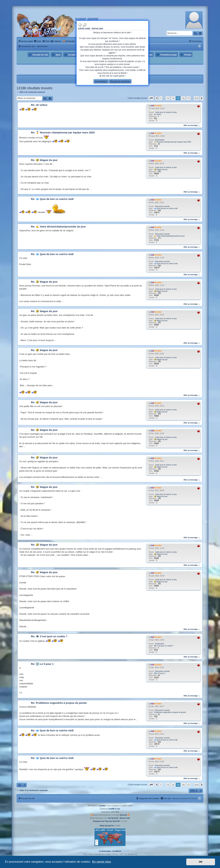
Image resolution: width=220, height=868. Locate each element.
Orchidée (158, 106)
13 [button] (168, 98)
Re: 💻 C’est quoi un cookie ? (49, 636)
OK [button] (201, 862)
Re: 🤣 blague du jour (44, 160)
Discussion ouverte (162, 206)
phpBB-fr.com (114, 809)
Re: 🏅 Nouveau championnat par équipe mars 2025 (63, 132)
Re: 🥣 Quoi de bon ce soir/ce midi (52, 199)
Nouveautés (160, 140)
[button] (151, 98)
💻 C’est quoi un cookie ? (164, 646)
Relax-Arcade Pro (107, 826)
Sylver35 (123, 815)
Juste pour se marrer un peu (166, 112)
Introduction (160, 644)
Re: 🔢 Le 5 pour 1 (42, 664)
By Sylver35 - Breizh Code (119, 818)
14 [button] (173, 98)
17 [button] (188, 98)
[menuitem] (38, 41)
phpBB (102, 806)
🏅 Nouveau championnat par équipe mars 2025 (173, 142)
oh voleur (158, 114)
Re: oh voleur (39, 105)
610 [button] (197, 98)
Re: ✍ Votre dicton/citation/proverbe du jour (58, 227)
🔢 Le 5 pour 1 (160, 673)
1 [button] (161, 98)
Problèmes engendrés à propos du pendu (170, 712)
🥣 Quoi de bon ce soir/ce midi (166, 208)
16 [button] (183, 98)
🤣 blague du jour (161, 169)
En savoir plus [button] (101, 862)
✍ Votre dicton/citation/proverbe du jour (169, 236)
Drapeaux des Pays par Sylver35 (106, 821)
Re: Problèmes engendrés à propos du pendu (59, 703)
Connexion (101, 81)
